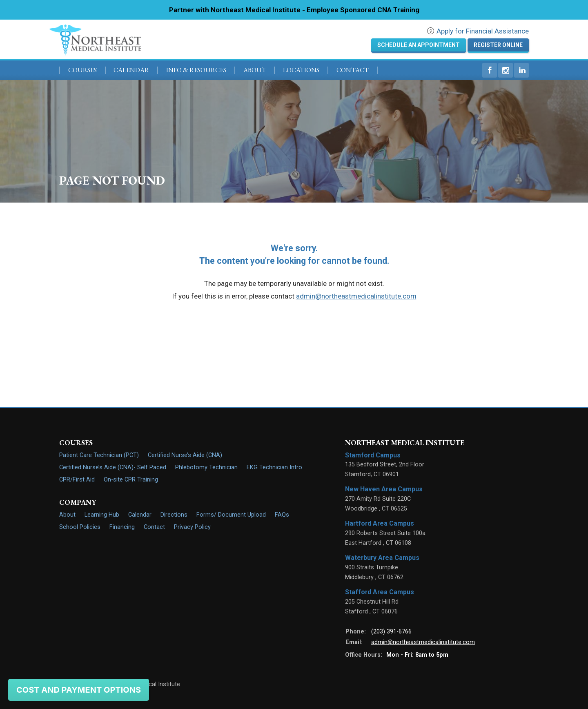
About (255, 70)
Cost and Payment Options (79, 690)
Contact (353, 70)
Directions (174, 515)
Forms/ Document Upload (231, 515)
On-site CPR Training (131, 480)
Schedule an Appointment (419, 45)
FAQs (282, 515)
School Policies (80, 527)
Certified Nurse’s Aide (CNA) (185, 455)
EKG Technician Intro (274, 467)
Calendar (131, 70)
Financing (122, 527)
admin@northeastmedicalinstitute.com (356, 296)
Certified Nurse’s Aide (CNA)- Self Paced (113, 467)
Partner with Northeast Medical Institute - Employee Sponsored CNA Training (294, 10)
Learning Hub (102, 515)
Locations (301, 70)
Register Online (498, 45)
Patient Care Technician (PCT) (99, 455)
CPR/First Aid (77, 480)
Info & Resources (196, 70)
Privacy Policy (192, 527)
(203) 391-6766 (391, 632)
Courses (82, 70)
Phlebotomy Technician (206, 467)
